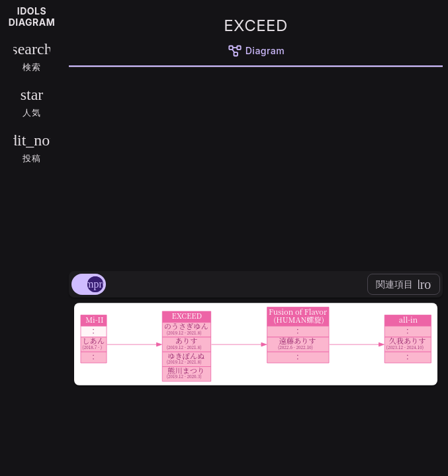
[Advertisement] (256, 167)
